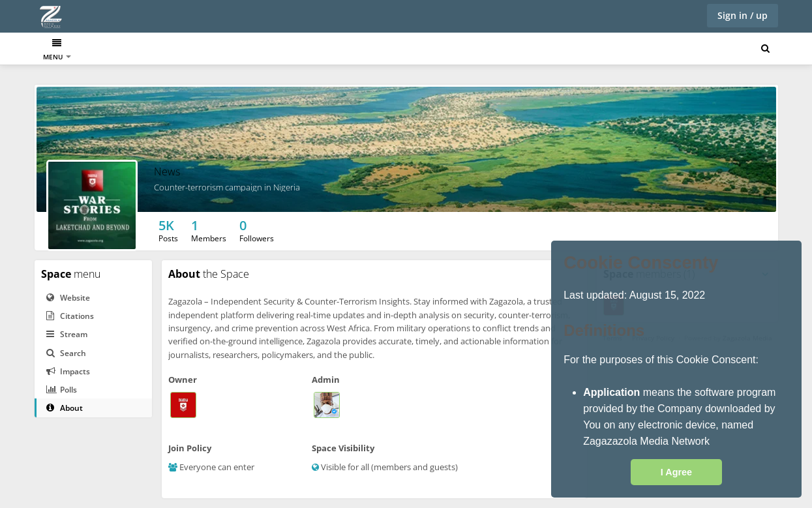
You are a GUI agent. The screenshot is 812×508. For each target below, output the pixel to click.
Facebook (250, 50)
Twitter (202, 50)
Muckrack (154, 50)
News (111, 50)
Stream (67, 334)
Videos (296, 50)
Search (66, 353)
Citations (70, 316)
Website (68, 298)
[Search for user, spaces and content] (765, 49)
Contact (340, 50)
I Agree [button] (676, 472)
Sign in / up (743, 15)
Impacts (68, 371)
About (65, 408)
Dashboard (64, 50)
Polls (62, 390)
